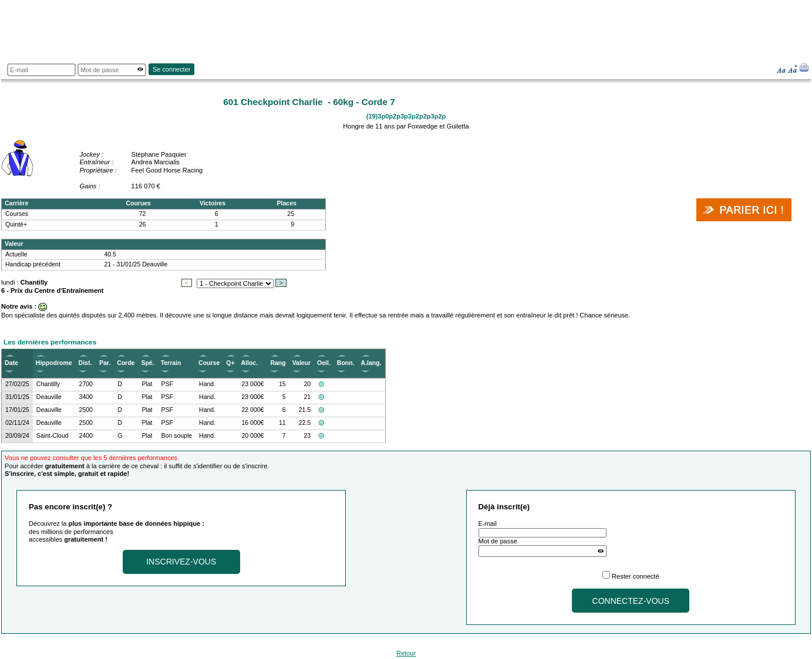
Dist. (85, 363)
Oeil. (324, 363)
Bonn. (346, 363)
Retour (406, 653)
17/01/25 (17, 410)
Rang (278, 363)
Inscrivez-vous (181, 562)
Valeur (301, 363)
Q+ (230, 363)
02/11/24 (17, 423)
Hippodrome (54, 363)
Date (11, 363)
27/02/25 (17, 384)
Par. (105, 363)
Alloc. (250, 363)
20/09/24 (17, 436)
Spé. (147, 363)
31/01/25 (17, 397)
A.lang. (371, 363)
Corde (126, 363)
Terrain (171, 363)
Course (209, 363)
